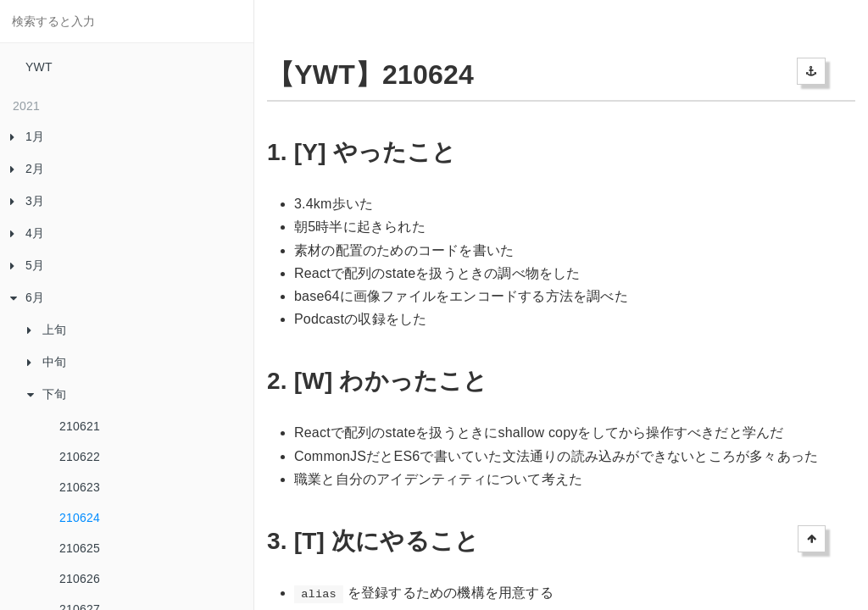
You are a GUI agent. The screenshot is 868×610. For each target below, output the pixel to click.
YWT (39, 67)
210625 (80, 548)
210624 (80, 518)
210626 (80, 579)
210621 (80, 426)
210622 (80, 457)
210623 (80, 487)
